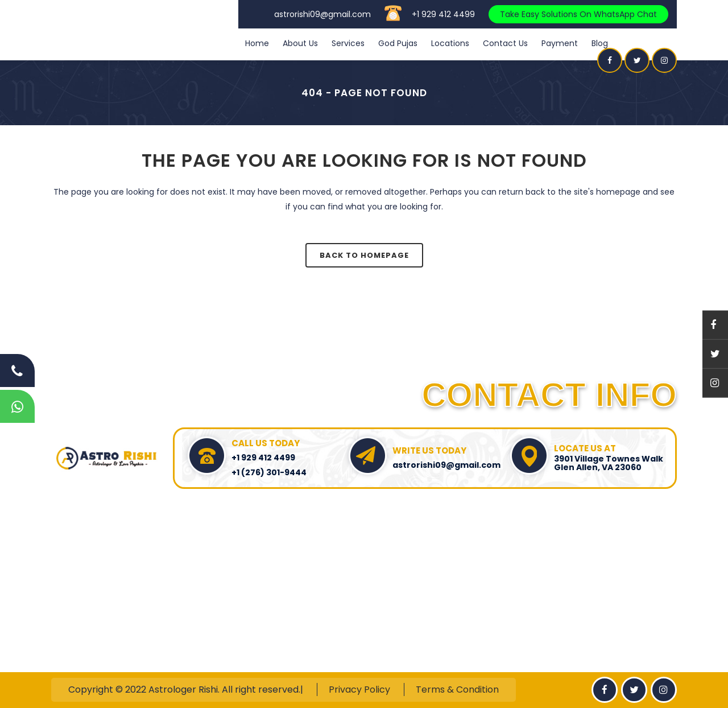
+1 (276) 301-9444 (269, 473)
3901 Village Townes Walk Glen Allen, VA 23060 (609, 463)
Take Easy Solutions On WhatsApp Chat (578, 14)
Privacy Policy (359, 690)
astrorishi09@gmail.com (322, 14)
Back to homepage (364, 255)
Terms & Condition (457, 690)
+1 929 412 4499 (443, 14)
